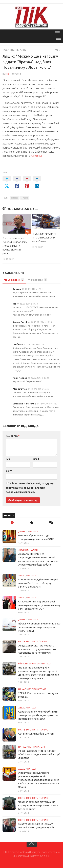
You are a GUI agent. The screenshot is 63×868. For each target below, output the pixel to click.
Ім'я (8, 459)
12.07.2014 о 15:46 (40, 389)
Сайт (9, 471)
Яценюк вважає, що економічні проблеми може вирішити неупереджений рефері (15, 246)
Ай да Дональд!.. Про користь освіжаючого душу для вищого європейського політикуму (37, 649)
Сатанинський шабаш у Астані (36, 734)
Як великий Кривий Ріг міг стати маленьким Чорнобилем (44, 237)
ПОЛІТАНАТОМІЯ (37, 689)
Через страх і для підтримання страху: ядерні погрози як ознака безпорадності (38, 805)
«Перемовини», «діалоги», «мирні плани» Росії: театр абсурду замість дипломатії (38, 583)
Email (36, 459)
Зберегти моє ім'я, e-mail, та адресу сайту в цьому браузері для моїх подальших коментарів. (30, 488)
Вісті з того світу (28, 642)
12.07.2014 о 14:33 (48, 404)
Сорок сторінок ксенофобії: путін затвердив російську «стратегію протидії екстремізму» (38, 715)
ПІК (7, 74)
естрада (15, 198)
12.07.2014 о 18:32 (40, 378)
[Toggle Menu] (59, 40)
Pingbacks (38, 280)
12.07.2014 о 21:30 (35, 344)
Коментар (13, 436)
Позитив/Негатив (14, 50)
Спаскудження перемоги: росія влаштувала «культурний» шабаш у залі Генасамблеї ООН (39, 605)
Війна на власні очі (29, 664)
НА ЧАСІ (34, 531)
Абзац (22, 576)
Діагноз (23, 531)
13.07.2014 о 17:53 (29, 304)
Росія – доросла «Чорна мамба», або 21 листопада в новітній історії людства (39, 754)
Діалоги (23, 550)
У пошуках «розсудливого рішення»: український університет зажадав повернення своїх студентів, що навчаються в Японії (39, 780)
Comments (14, 280)
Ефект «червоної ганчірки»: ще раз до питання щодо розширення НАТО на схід (39, 627)
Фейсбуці (36, 156)
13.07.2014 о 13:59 (43, 322)
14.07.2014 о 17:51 (34, 289)
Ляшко (25, 198)
